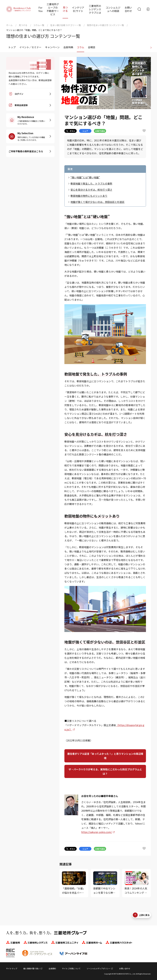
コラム (80, 47)
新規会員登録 (21, 105)
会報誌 (92, 47)
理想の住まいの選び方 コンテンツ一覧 (105, 25)
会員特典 (68, 47)
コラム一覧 (39, 25)
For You (40, 9)
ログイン (19, 94)
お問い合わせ (128, 9)
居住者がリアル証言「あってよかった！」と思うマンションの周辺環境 (105, 756)
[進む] (151, 47)
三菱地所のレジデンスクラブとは (95, 9)
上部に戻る (141, 915)
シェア (85, 131)
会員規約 (52, 968)
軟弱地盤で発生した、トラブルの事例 (91, 183)
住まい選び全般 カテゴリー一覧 (66, 25)
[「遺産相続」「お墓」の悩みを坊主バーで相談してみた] (74, 883)
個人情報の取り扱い (32, 968)
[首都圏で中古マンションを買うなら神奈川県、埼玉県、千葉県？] (105, 883)
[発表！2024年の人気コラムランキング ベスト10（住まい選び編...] (136, 883)
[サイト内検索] (139, 9)
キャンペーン (52, 47)
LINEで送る (100, 131)
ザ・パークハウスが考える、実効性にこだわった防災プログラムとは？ (105, 771)
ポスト (71, 131)
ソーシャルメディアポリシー (99, 968)
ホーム (9, 25)
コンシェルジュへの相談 (113, 9)
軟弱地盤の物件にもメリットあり (89, 196)
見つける (65, 9)
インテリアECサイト (78, 9)
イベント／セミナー (30, 47)
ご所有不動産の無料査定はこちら (26, 151)
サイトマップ (12, 968)
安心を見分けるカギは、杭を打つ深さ (91, 190)
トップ (12, 47)
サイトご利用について (71, 968)
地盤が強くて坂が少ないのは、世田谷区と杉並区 (98, 202)
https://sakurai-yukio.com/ (97, 832)
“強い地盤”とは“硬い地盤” (85, 177)
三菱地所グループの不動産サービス (53, 9)
